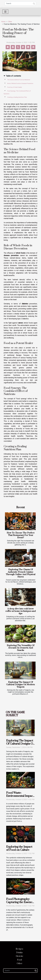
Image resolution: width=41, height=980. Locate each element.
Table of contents (13, 76)
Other (10, 22)
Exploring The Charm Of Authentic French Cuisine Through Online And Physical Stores (21, 573)
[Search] (20, 4)
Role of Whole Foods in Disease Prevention (20, 83)
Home (3, 22)
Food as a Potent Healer (15, 87)
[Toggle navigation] (5, 12)
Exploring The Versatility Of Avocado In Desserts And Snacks (21, 648)
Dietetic (20, 956)
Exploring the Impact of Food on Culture (19, 848)
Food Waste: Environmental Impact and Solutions (20, 796)
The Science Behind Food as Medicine (19, 80)
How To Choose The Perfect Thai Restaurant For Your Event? (21, 535)
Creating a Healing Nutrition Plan (17, 97)
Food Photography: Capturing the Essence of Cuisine (20, 902)
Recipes (19, 949)
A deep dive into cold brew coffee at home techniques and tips (21, 611)
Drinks (19, 953)
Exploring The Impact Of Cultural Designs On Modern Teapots (20, 685)
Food (20, 960)
